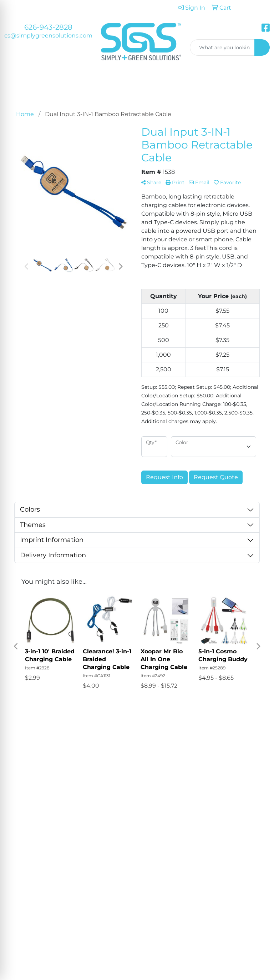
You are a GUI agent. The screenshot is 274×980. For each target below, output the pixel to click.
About (150, 762)
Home (150, 752)
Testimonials (154, 772)
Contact (153, 782)
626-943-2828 (48, 27)
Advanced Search (188, 756)
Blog (182, 780)
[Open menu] (260, 85)
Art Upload (186, 795)
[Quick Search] (222, 47)
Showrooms (188, 770)
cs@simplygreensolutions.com (48, 36)
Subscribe (23, 890)
